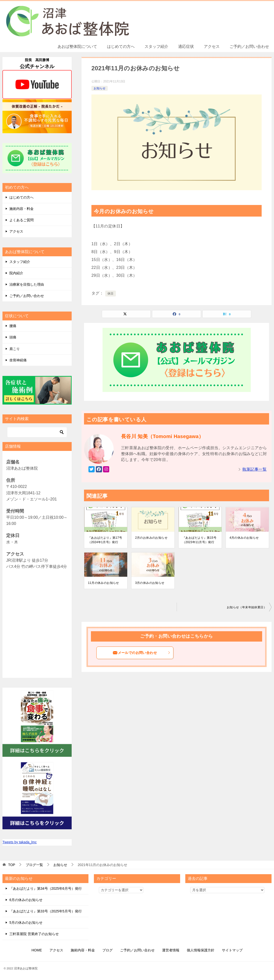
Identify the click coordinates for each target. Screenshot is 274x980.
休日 (111, 294)
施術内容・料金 (21, 209)
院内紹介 (16, 273)
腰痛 (13, 326)
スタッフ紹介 (156, 46)
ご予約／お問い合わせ (249, 46)
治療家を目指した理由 (27, 284)
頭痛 (13, 337)
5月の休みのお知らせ (26, 923)
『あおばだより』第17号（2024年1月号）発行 (105, 540)
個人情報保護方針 (201, 950)
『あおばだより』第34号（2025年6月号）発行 (46, 888)
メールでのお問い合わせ (142, 653)
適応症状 (186, 46)
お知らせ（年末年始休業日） (247, 607)
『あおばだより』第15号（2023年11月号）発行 (199, 540)
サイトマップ (232, 950)
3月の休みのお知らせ (150, 583)
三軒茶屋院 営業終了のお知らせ (34, 934)
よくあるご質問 (21, 220)
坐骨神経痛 (18, 360)
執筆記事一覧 (254, 469)
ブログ (107, 950)
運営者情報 (171, 950)
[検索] (37, 432)
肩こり (15, 349)
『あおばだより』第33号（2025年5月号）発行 (46, 911)
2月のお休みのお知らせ (151, 538)
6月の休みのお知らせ (26, 900)
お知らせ (100, 88)
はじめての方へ (121, 46)
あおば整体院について (77, 46)
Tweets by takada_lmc (20, 842)
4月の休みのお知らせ (244, 538)
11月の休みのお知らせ (104, 583)
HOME (37, 950)
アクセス (212, 46)
